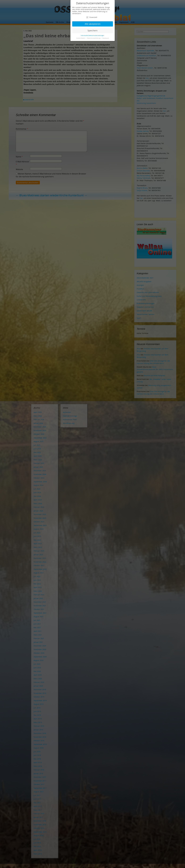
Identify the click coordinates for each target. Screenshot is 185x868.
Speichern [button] (92, 30)
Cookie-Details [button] (81, 38)
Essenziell (92, 17)
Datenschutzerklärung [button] (94, 38)
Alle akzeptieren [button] (93, 24)
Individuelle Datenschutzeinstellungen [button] (92, 35)
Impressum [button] (106, 38)
